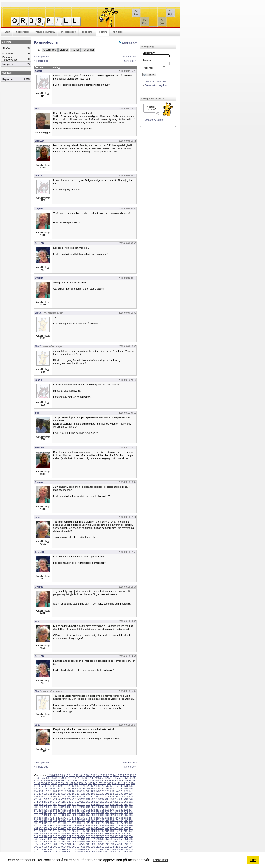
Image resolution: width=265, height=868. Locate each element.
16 (87, 775)
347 (41, 815)
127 (93, 786)
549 (102, 839)
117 (45, 786)
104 (85, 783)
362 (112, 815)
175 (121, 791)
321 (116, 810)
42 (72, 778)
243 (45, 802)
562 (64, 841)
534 (131, 836)
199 (36, 796)
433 (50, 826)
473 (41, 831)
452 (41, 828)
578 (41, 844)
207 (74, 796)
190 (93, 794)
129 (102, 786)
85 (117, 781)
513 (131, 834)
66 (52, 781)
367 (36, 818)
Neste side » (130, 57)
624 (60, 849)
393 (60, 820)
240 (131, 799)
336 (88, 812)
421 (93, 823)
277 (107, 804)
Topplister (88, 32)
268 (64, 804)
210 (88, 796)
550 (107, 839)
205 (64, 796)
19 (97, 775)
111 (118, 783)
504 (88, 834)
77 (89, 781)
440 (83, 826)
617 (126, 847)
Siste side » (130, 61)
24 (114, 775)
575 (126, 841)
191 (97, 794)
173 (112, 791)
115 (36, 786)
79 (96, 781)
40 (66, 778)
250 (79, 802)
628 (79, 849)
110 (114, 783)
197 (126, 794)
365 (126, 815)
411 (45, 823)
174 (116, 791)
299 (112, 807)
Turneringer (88, 50)
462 (88, 828)
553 (121, 839)
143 (69, 788)
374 (69, 818)
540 (60, 839)
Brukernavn (149, 53)
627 (74, 849)
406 (121, 820)
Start (7, 32)
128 (97, 786)
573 (116, 841)
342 (116, 812)
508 (107, 834)
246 (60, 802)
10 (67, 775)
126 (88, 786)
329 (55, 812)
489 (116, 831)
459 (74, 828)
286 (50, 807)
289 (64, 807)
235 (107, 799)
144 (74, 788)
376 (79, 818)
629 (83, 849)
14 (80, 775)
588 (88, 844)
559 (50, 841)
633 (102, 849)
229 (79, 799)
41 (69, 778)
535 (36, 839)
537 (45, 839)
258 (116, 802)
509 (112, 834)
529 (107, 836)
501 (74, 834)
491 (126, 831)
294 (88, 807)
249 (74, 802)
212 (97, 796)
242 (41, 802)
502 (79, 834)
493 (36, 834)
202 (50, 796)
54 (113, 778)
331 (64, 812)
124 (79, 786)
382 (107, 818)
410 (41, 823)
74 (79, 781)
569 (97, 841)
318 (102, 810)
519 (60, 836)
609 (88, 847)
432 (45, 826)
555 (131, 839)
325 (36, 812)
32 (39, 778)
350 (55, 815)
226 (64, 799)
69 (62, 781)
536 (41, 839)
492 (131, 831)
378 (88, 818)
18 (94, 775)
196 (121, 794)
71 (69, 781)
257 (112, 802)
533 (126, 836)
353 (69, 815)
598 (36, 847)
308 (55, 810)
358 (93, 815)
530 (112, 836)
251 (83, 802)
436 (64, 826)
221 (41, 799)
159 (45, 791)
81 (103, 781)
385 (121, 818)
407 (126, 820)
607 (79, 847)
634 (107, 849)
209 (83, 796)
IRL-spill (75, 50)
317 (97, 810)
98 (59, 783)
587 (83, 844)
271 (79, 804)
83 (110, 781)
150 (102, 788)
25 (118, 775)
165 (74, 791)
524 (83, 836)
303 (131, 807)
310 (64, 810)
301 (121, 807)
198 (131, 794)
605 (69, 847)
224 (55, 799)
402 (102, 820)
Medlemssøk (68, 32)
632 (97, 849)
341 (112, 812)
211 (93, 796)
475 (50, 831)
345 (131, 812)
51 (103, 778)
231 (88, 799)
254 (97, 802)
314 (83, 810)
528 (102, 836)
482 (83, 831)
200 (41, 796)
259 (121, 802)
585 (74, 844)
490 (121, 831)
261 (131, 802)
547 (93, 839)
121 (64, 786)
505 (93, 834)
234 (102, 799)
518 (55, 836)
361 (107, 815)
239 (126, 799)
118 (50, 786)
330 (60, 812)
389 (41, 820)
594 (116, 844)
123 (74, 786)
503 (83, 834)
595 (121, 844)
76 (86, 781)
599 (41, 847)
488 (112, 831)
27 (124, 775)
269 (69, 804)
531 (116, 836)
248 (69, 802)
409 (36, 823)
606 (74, 847)
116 (41, 786)
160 (50, 791)
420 (88, 823)
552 (116, 839)
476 (55, 831)
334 (79, 812)
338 (97, 812)
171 (102, 791)
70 (66, 781)
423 (102, 823)
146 (83, 788)
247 (64, 802)
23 (111, 775)
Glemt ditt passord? (155, 81)
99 (62, 783)
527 (97, 836)
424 (107, 823)
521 (69, 836)
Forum (103, 32)
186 (74, 794)
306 (45, 810)
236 (112, 799)
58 (127, 778)
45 (83, 778)
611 (97, 847)
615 (116, 847)
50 (100, 778)
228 (74, 799)
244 (50, 802)
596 (126, 844)
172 (107, 791)
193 (107, 794)
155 (126, 788)
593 (112, 844)
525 (88, 836)
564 (74, 841)
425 (112, 823)
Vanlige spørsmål (45, 32)
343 (121, 812)
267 (60, 804)
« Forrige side (41, 57)
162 (60, 791)
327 (45, 812)
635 (112, 849)
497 (55, 834)
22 (108, 775)
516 (45, 836)
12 (74, 775)
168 (88, 791)
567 (88, 841)
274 (93, 804)
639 (131, 849)
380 (97, 818)
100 (66, 783)
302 (126, 807)
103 (81, 783)
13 (77, 775)
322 (121, 810)
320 (112, 810)
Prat (38, 50)
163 (64, 791)
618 (131, 847)
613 (107, 847)
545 (83, 839)
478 (64, 831)
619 (36, 849)
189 (88, 794)
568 (93, 841)
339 (102, 812)
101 (71, 783)
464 (97, 828)
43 (76, 778)
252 (88, 802)
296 (97, 807)
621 (45, 849)
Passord (147, 60)
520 (64, 836)
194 (112, 794)
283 (36, 807)
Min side (118, 32)
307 (50, 810)
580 (50, 844)
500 (69, 834)
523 (79, 836)
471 (131, 828)
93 (42, 783)
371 (55, 818)
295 (93, 807)
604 (64, 847)
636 (116, 849)
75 (83, 781)
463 (93, 828)
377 (83, 818)
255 (102, 802)
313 (79, 810)
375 (74, 818)
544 (79, 839)
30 (134, 775)
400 (93, 820)
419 (83, 823)
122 (69, 786)
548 (97, 839)
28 (128, 775)
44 (79, 778)
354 (74, 815)
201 (45, 796)
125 (83, 786)
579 (45, 844)
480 (74, 831)
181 (50, 794)
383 (112, 818)
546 (88, 839)
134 (126, 786)
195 (116, 794)
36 (52, 778)
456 (60, 828)
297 (102, 807)
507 (102, 834)
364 (121, 815)
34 (45, 778)
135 (131, 786)
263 (41, 804)
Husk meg (148, 68)
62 (39, 781)
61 (35, 781)
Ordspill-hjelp (50, 50)
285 (45, 807)
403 (107, 820)
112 (123, 783)
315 (88, 810)
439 (79, 826)
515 (41, 836)
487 (107, 831)
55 (117, 778)
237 (116, 799)
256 (107, 802)
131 (112, 786)
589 (93, 844)
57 (123, 778)
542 (69, 839)
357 (88, 815)
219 (131, 796)
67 (56, 781)
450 (131, 826)
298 (107, 807)
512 (126, 834)
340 (107, 812)
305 (41, 810)
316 (93, 810)
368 (41, 818)
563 (69, 841)
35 (49, 778)
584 (69, 844)
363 (116, 815)
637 (121, 849)
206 (69, 796)
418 (79, 823)
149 (97, 788)
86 (120, 781)
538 (50, 839)
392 (55, 820)
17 (91, 775)
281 (126, 804)
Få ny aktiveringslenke (157, 85)
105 (90, 783)
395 (69, 820)
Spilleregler (23, 32)
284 (41, 807)
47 (89, 778)
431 (41, 826)
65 (49, 781)
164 (69, 791)
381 (102, 818)
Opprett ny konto (154, 120)
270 (74, 804)
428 (126, 823)
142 (64, 788)
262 (36, 804)
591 (102, 844)
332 (69, 812)
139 (50, 788)
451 (36, 828)
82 (106, 781)
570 (102, 841)
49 (96, 778)
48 (93, 778)
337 (93, 812)
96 (52, 783)
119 (55, 786)
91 (35, 783)
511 (121, 834)
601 (50, 847)
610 (93, 847)
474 (45, 831)
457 (64, 828)
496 (50, 834)
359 (97, 815)
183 (60, 794)
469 (121, 828)
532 (121, 836)
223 (50, 799)
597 (131, 844)
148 (93, 788)
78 (93, 781)
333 (74, 812)
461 (83, 828)
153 (116, 788)
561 (60, 841)
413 (55, 823)
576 (131, 841)
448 (121, 826)
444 (102, 826)
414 (60, 823)
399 (88, 820)
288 (60, 807)
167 (83, 791)
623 (55, 849)
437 (69, 826)
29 (131, 775)
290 (69, 807)
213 (102, 796)
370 (50, 818)
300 (116, 807)
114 (133, 783)
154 (121, 788)
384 (116, 818)
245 (55, 802)
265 (50, 804)
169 (93, 791)
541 (64, 839)
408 (131, 820)
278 (112, 804)
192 (102, 794)
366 (131, 815)
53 (110, 778)
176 (126, 791)
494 (41, 834)
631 (93, 849)
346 (36, 815)
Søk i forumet (130, 43)
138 (45, 788)
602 (55, 847)
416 (69, 823)
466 (107, 828)
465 (102, 828)
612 (102, 847)
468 (116, 828)
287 (55, 807)
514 (36, 836)
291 (74, 807)
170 (97, 791)
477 (60, 831)
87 (123, 781)
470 (126, 828)
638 (126, 849)
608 (83, 847)
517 (50, 836)
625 (64, 849)
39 (62, 778)
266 (55, 804)
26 (121, 775)
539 (55, 839)
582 (60, 844)
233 (97, 799)
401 (97, 820)
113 (128, 783)
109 (109, 783)
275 (97, 804)
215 (112, 796)
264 (45, 804)
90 (133, 781)
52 (106, 778)
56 (120, 778)
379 (93, 818)
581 (55, 844)
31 (35, 778)
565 (79, 841)
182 (55, 794)
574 (121, 841)
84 (113, 781)
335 (83, 812)
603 (60, 847)
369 (45, 818)
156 (131, 788)
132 (116, 786)
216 (116, 796)
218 (126, 796)
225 (60, 799)
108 (104, 783)
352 (64, 815)
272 (83, 804)
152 (112, 788)
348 (45, 815)
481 (79, 831)
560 (55, 841)
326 (41, 812)
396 (74, 820)
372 (60, 818)
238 (121, 799)
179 (41, 794)
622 (50, 849)
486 (102, 831)
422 (97, 823)
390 (45, 820)
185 (69, 794)
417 (74, 823)
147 (88, 788)
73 (76, 781)
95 (49, 783)
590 (97, 844)
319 (107, 810)
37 (56, 778)
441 (88, 826)
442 (93, 826)
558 (45, 841)
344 (126, 812)
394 (64, 820)
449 (126, 826)
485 (97, 831)
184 (64, 794)
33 (42, 778)
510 (116, 834)
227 (69, 799)
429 (131, 823)
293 (83, 807)
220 (36, 799)
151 (107, 788)
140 (55, 788)
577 (36, 844)
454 (50, 828)
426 (116, 823)
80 (100, 781)
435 (60, 826)
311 (69, 810)
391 (50, 820)
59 (130, 778)
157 (36, 791)
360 (102, 815)
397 (79, 820)
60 (133, 778)
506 (97, 834)
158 (41, 791)
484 (93, 831)
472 (36, 831)
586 (79, 844)
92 (39, 783)
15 (84, 775)
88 (127, 781)
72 (72, 781)
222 (45, 799)
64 (45, 781)
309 (60, 810)
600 (45, 847)
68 (59, 781)
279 (116, 804)
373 (64, 818)
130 (107, 786)
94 (45, 783)
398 (83, 820)
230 (83, 799)
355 (79, 815)
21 (104, 775)
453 (45, 828)
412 (50, 823)
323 (126, 810)
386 (126, 818)
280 (121, 804)
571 (107, 841)
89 (130, 781)
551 (112, 839)
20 (101, 775)
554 (126, 839)
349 (50, 815)
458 (69, 828)
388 (36, 820)
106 (95, 783)
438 (74, 826)
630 (88, 849)
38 (59, 778)
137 (41, 788)
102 (76, 783)
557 (41, 841)
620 (41, 849)
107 (100, 783)
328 (50, 812)
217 (121, 796)
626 (69, 849)
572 (112, 841)
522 (74, 836)
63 (42, 781)
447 (116, 826)
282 (131, 804)
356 (83, 815)
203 (55, 796)
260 (126, 802)
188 (83, 794)
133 (121, 786)
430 (36, 826)
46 (86, 778)
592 (107, 844)
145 (79, 788)
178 (36, 794)
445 (107, 826)
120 (60, 786)
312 (74, 810)
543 (74, 839)
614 (112, 847)
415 (64, 823)
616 (121, 847)
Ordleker (64, 50)
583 (64, 844)
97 (56, 783)
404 (112, 820)
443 (97, 826)
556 (36, 841)
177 (131, 791)
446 (112, 826)
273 (88, 804)
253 (93, 802)
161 (55, 791)
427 (121, 823)
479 (69, 831)
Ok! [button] (253, 860)
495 (45, 834)
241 (36, 802)
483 (88, 831)
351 (60, 815)
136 (36, 788)
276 (102, 804)
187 (79, 794)
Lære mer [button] (161, 860)
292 (79, 807)
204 (60, 796)
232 (93, 799)
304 (36, 810)
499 (64, 834)
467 (112, 828)
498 (60, 834)
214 (107, 796)
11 (70, 775)
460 (79, 828)
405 (116, 820)
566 (83, 841)
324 (131, 810)
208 (79, 796)
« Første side (41, 61)
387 (131, 818)
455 (55, 828)
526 (93, 836)
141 (60, 788)
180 (45, 794)
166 (79, 791)
